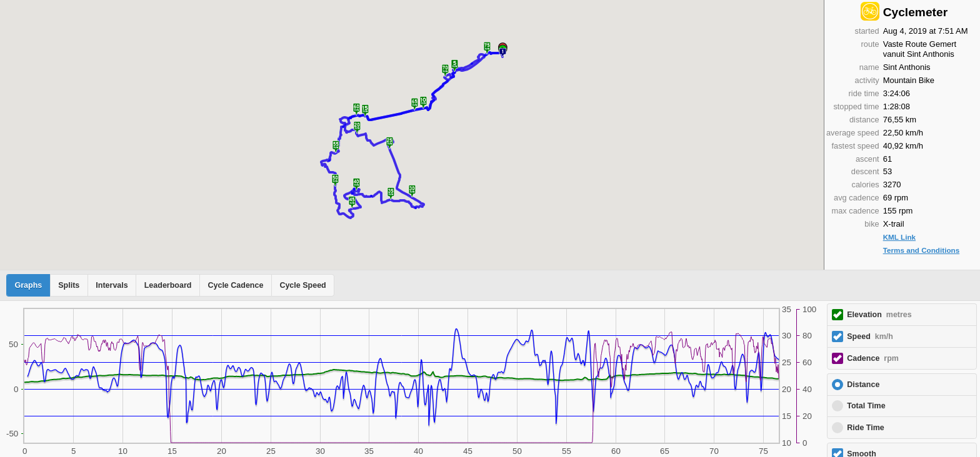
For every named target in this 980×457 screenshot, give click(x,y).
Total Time (866, 406)
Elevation (879, 315)
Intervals (112, 285)
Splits (69, 285)
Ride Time (866, 428)
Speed (870, 337)
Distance (863, 385)
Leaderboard (168, 285)
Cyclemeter (915, 12)
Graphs (29, 285)
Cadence (873, 358)
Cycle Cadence (235, 285)
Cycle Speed (302, 285)
